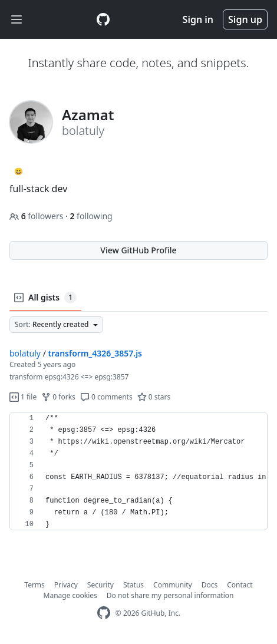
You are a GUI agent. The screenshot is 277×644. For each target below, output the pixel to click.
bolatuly (25, 353)
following (91, 216)
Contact (240, 585)
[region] (138, 471)
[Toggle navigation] (17, 20)
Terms (34, 585)
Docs (210, 585)
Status (133, 585)
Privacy (66, 585)
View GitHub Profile (138, 250)
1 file (23, 397)
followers (37, 216)
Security (100, 585)
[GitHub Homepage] (104, 613)
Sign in (198, 19)
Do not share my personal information (170, 595)
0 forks (58, 397)
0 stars (154, 397)
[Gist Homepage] (103, 19)
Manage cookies (70, 595)
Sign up (245, 19)
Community (173, 585)
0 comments (106, 397)
